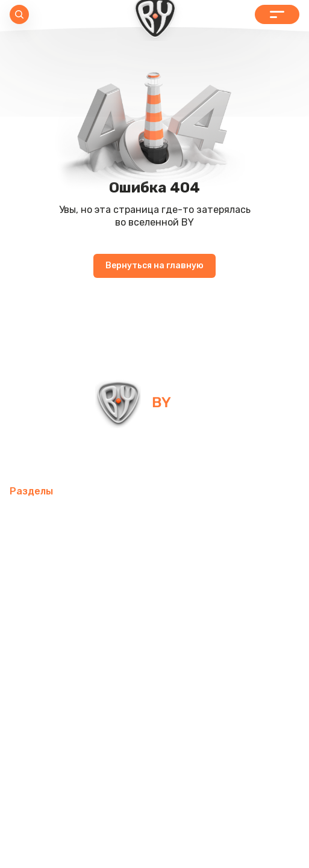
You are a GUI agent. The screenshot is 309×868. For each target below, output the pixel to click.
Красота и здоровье (172, 661)
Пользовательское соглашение (154, 849)
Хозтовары (133, 604)
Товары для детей (53, 604)
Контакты (254, 661)
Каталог (277, 14)
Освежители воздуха (200, 546)
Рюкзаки (30, 633)
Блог (20, 690)
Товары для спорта (176, 517)
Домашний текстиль (143, 575)
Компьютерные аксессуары (73, 546)
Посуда (221, 575)
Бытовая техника (153, 633)
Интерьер (256, 517)
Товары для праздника (225, 604)
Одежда (81, 633)
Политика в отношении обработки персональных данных (155, 825)
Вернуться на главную (154, 266)
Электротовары (46, 575)
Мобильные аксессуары (64, 517)
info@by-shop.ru (53, 456)
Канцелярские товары (61, 661)
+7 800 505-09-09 (199, 456)
